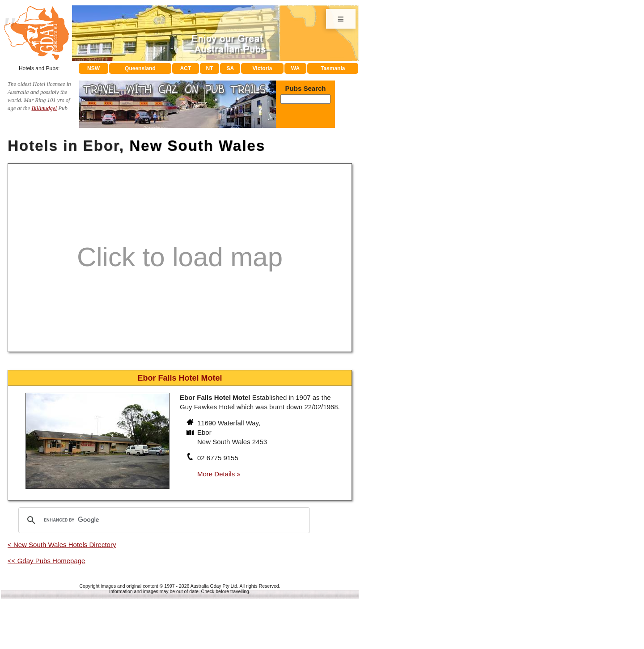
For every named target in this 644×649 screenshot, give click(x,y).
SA (231, 68)
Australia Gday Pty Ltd (214, 586)
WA (295, 68)
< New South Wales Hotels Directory (62, 545)
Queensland (140, 68)
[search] (163, 520)
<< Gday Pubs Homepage (46, 561)
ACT (186, 68)
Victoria (263, 68)
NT (209, 68)
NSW (93, 68)
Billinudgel (44, 108)
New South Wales (197, 146)
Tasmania (333, 68)
